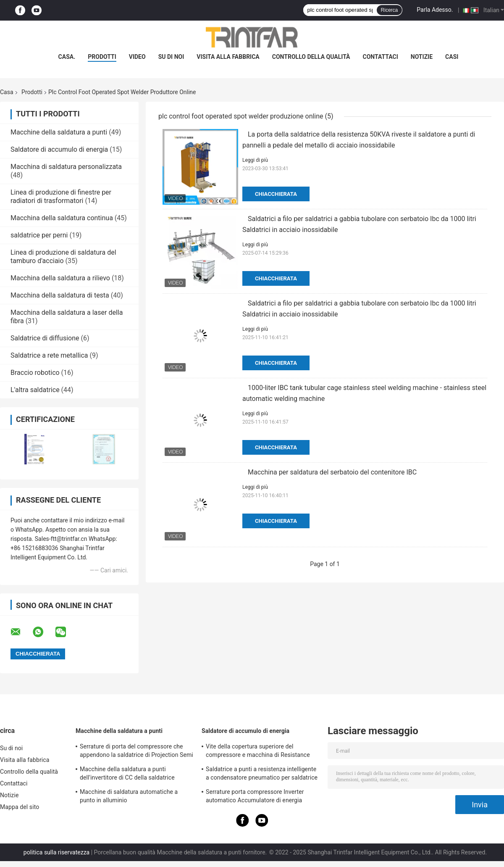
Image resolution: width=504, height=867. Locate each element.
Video (137, 57)
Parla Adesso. (435, 10)
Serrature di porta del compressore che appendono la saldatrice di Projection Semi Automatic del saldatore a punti (136, 752)
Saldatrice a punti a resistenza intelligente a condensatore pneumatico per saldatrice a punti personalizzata (262, 775)
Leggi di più (255, 160)
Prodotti (32, 92)
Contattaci (381, 57)
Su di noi (171, 57)
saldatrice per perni (39, 235)
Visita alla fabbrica (228, 57)
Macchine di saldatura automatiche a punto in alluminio (129, 796)
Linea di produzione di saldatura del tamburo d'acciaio (63, 257)
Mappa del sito (20, 807)
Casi (452, 57)
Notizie (422, 57)
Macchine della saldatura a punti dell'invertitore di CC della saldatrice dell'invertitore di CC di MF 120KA (127, 775)
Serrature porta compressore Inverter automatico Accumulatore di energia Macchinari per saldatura (255, 797)
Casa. (67, 57)
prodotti (102, 57)
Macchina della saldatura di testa (60, 295)
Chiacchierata (276, 194)
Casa (7, 92)
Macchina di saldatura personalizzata (66, 167)
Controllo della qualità (311, 57)
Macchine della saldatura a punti (59, 132)
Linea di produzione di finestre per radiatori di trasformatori (61, 196)
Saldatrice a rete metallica (49, 355)
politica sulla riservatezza (56, 852)
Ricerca (390, 10)
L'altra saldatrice (35, 390)
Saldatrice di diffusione (45, 338)
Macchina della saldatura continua (62, 218)
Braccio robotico (35, 373)
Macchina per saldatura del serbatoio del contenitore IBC (332, 472)
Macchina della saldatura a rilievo (60, 278)
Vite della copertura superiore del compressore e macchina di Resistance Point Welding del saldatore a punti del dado (258, 752)
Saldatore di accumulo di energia (59, 149)
